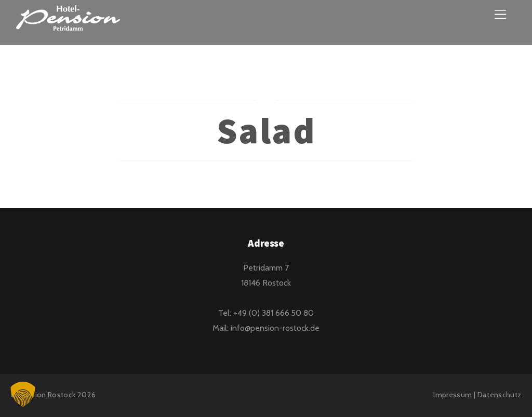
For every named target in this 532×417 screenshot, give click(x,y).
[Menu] (500, 14)
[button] (23, 394)
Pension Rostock (47, 395)
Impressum (453, 395)
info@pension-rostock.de (275, 328)
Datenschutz (500, 395)
